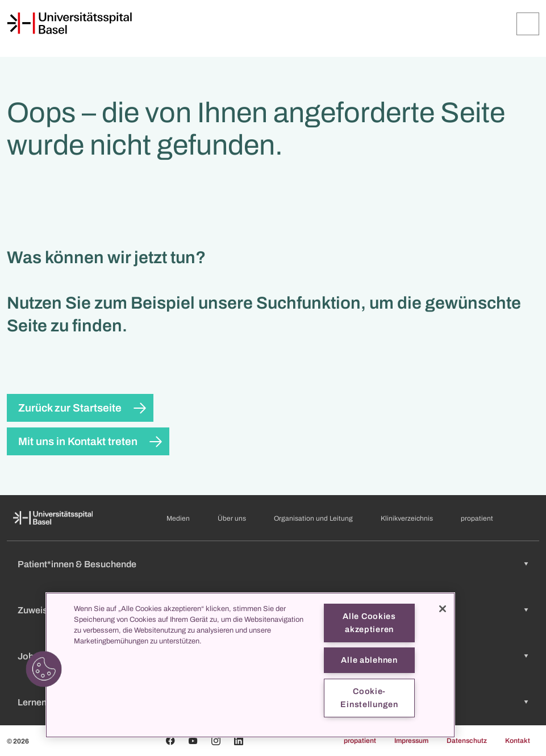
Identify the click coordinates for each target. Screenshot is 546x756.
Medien (178, 518)
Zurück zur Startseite (70, 408)
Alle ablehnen (369, 660)
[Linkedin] (239, 741)
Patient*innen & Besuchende (77, 564)
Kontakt (518, 741)
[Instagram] (216, 741)
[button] (44, 669)
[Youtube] (193, 741)
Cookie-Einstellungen (369, 698)
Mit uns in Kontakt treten (78, 441)
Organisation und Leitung (313, 518)
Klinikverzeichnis (407, 518)
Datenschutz (467, 741)
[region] (250, 665)
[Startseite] (69, 23)
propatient (477, 518)
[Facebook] (170, 741)
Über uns (232, 518)
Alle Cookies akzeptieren (369, 623)
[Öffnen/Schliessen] (528, 24)
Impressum (411, 741)
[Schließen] (443, 609)
